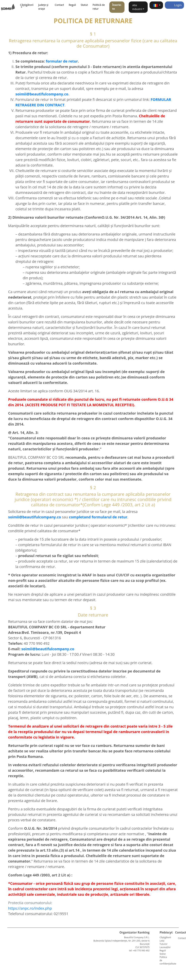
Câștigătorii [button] (27, 5)
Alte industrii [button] (137, 7)
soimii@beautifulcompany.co (48, 649)
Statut (84, 5)
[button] (156, 5)
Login (174, 5)
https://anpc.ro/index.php (30, 908)
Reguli (72, 5)
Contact (59, 5)
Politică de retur (99, 7)
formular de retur (62, 61)
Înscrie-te (117, 7)
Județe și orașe (43, 7)
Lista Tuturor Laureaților (165, 944)
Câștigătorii (165, 937)
